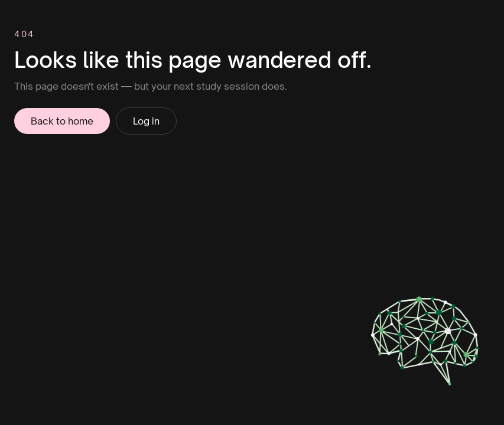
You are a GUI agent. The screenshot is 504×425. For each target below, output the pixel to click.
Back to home (62, 121)
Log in (146, 121)
